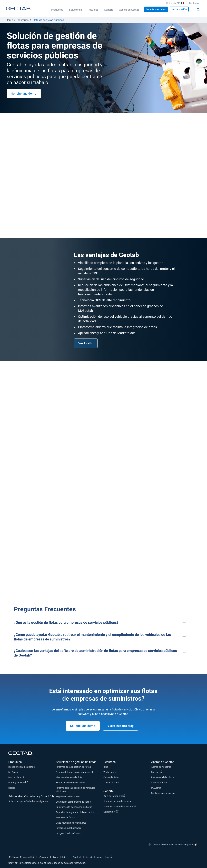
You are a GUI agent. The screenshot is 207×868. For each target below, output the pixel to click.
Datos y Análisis (18, 782)
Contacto (194, 3)
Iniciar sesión (179, 9)
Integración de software (68, 833)
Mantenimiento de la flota (69, 777)
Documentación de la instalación (120, 807)
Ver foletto (86, 343)
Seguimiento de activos (68, 797)
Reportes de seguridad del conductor (75, 812)
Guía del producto (114, 796)
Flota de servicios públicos (48, 20)
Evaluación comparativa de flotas (73, 802)
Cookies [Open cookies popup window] (44, 857)
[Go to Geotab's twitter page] (178, 858)
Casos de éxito (111, 777)
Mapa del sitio (60, 857)
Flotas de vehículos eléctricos (71, 783)
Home (9, 20)
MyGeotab (14, 772)
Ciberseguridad (159, 783)
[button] (103, 623)
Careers (157, 772)
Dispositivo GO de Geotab (22, 767)
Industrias (23, 20)
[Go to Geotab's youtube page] (195, 858)
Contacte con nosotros (163, 793)
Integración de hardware (69, 828)
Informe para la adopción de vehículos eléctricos (76, 790)
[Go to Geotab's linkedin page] (186, 858)
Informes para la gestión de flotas (73, 767)
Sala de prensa (111, 783)
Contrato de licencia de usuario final (93, 857)
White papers (110, 772)
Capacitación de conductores (71, 823)
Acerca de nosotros (161, 767)
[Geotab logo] (19, 12)
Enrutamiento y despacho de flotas (74, 807)
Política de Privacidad (22, 857)
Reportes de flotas (65, 818)
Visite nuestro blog (121, 726)
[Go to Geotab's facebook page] (170, 858)
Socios (12, 788)
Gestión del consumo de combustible (75, 772)
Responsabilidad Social (163, 777)
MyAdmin (156, 788)
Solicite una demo (156, 9)
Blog (106, 767)
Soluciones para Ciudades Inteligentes (28, 801)
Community (111, 812)
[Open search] (198, 10)
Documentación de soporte (117, 801)
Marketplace (16, 777)
